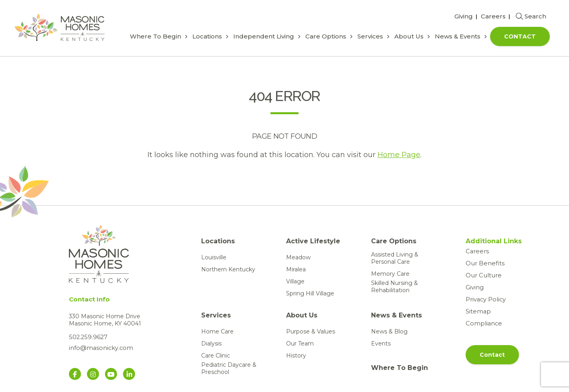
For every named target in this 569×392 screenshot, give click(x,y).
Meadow (298, 257)
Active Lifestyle (313, 241)
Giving (464, 16)
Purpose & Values (311, 331)
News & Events (458, 36)
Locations (207, 36)
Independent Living (264, 36)
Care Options (326, 36)
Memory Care (390, 274)
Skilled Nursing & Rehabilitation (394, 287)
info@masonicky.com (99, 348)
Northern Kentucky (228, 269)
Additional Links (491, 241)
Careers (493, 16)
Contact (520, 36)
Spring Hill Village (310, 293)
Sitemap (477, 311)
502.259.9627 (87, 337)
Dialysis (211, 344)
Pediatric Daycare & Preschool (229, 368)
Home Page (399, 155)
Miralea (296, 269)
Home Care (217, 331)
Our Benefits (484, 263)
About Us (409, 36)
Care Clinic (216, 356)
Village (295, 281)
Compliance (482, 323)
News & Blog (389, 331)
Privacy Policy (485, 299)
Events (381, 344)
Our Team (300, 344)
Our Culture (482, 275)
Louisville (214, 257)
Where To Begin (155, 36)
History (296, 356)
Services (370, 36)
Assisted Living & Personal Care (395, 258)
